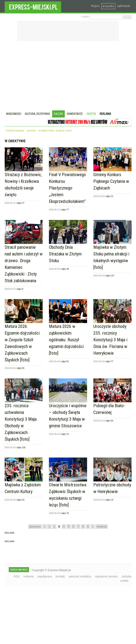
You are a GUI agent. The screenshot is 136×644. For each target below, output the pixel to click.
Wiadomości (14, 114)
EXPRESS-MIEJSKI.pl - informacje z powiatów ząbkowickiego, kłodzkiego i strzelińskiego (33, 6)
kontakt (60, 576)
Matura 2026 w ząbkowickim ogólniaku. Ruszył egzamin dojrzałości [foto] (66, 340)
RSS (17, 576)
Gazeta (91, 114)
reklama (29, 576)
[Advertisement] (68, 76)
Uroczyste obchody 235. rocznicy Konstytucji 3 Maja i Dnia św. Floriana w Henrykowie (110, 340)
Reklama (105, 114)
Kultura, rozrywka (37, 114)
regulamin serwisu (106, 576)
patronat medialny (80, 576)
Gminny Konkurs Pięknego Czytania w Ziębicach (111, 181)
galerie (31, 131)
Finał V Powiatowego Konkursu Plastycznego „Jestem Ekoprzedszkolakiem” (67, 188)
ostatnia (102, 527)
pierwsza (35, 527)
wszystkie (108, 6)
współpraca (45, 576)
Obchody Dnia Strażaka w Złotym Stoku (65, 254)
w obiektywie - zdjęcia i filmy (55, 131)
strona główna (15, 131)
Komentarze (75, 114)
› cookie (85, 17)
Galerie (58, 114)
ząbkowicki (124, 6)
